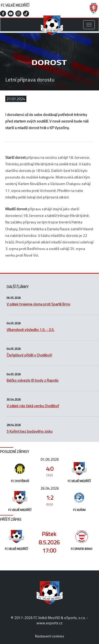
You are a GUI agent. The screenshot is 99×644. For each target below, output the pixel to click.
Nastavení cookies (50, 636)
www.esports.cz (49, 623)
